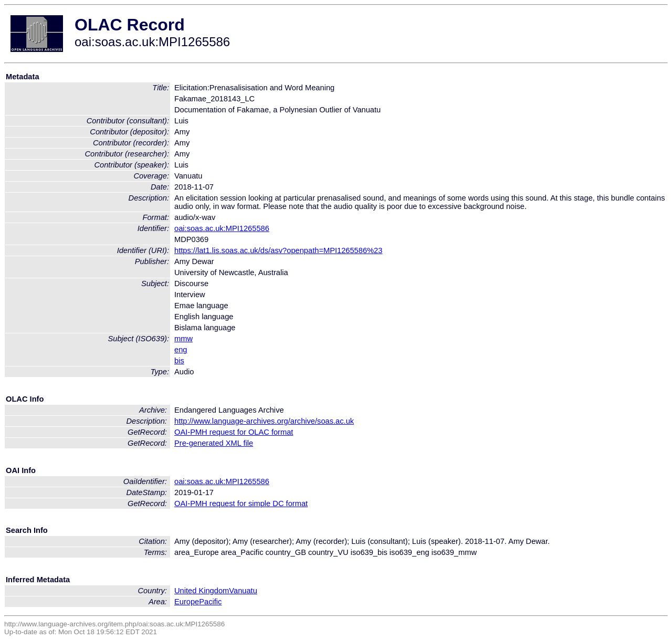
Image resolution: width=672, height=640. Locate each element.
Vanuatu (243, 591)
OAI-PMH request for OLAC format (234, 432)
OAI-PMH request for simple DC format (241, 503)
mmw (183, 339)
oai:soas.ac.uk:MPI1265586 (222, 228)
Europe (187, 602)
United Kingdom (202, 591)
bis (179, 361)
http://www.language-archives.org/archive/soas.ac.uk (264, 421)
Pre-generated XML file (214, 443)
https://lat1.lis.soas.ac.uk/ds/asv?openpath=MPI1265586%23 (278, 250)
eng (181, 350)
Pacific (210, 602)
